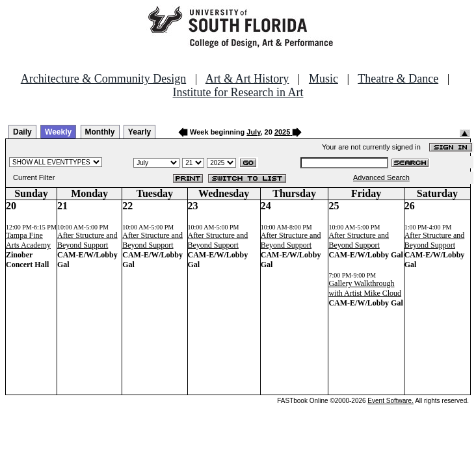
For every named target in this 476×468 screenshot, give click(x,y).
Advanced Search (381, 177)
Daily (22, 132)
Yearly (139, 132)
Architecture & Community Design (103, 79)
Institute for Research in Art (238, 92)
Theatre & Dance (398, 79)
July (253, 132)
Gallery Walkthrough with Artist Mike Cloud (365, 288)
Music (324, 79)
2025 (282, 132)
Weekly (58, 132)
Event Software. (390, 401)
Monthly (100, 132)
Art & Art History (247, 79)
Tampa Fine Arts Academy (28, 240)
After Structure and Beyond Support (87, 240)
